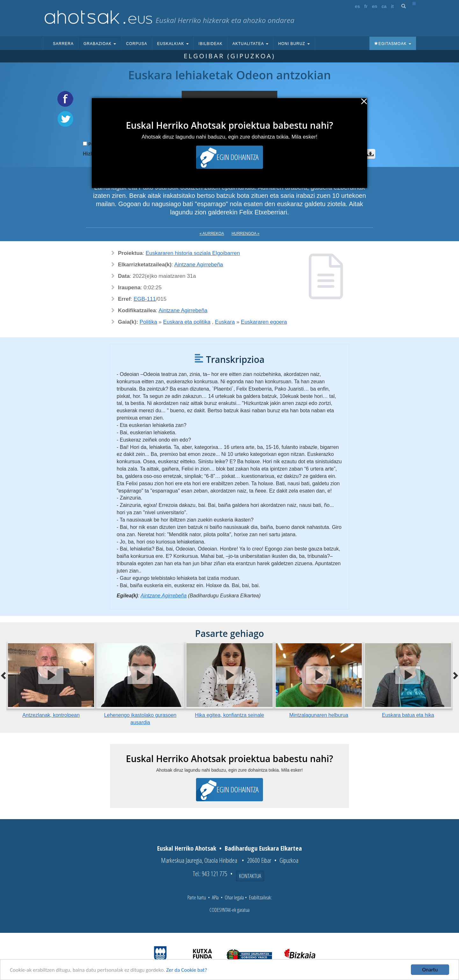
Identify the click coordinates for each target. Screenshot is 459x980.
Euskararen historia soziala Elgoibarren (193, 253)
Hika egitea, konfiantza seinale (229, 715)
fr (366, 6)
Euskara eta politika (187, 322)
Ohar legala (234, 897)
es (357, 6)
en (375, 6)
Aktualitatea (250, 44)
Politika (148, 322)
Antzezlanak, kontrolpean (51, 715)
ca (384, 6)
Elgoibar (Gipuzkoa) (230, 56)
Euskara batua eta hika (408, 715)
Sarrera (63, 44)
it (393, 6)
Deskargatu (370, 154)
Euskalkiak (173, 44)
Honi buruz (294, 44)
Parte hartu (197, 897)
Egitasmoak (393, 44)
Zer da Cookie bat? (187, 970)
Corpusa (136, 44)
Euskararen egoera (264, 322)
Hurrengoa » (246, 234)
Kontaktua (250, 876)
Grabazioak (100, 44)
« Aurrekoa (212, 234)
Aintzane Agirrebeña (199, 265)
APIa (215, 897)
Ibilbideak (211, 44)
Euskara (225, 322)
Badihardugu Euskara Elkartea (263, 848)
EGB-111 (145, 299)
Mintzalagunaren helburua (319, 715)
